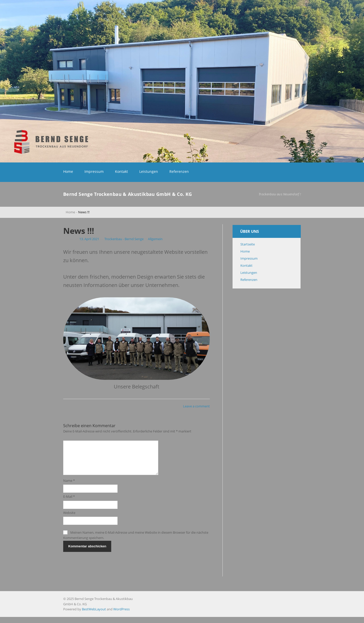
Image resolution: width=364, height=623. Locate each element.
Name (69, 487)
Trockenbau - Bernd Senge (124, 239)
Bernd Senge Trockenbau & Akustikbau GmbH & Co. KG (128, 194)
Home (68, 171)
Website (69, 519)
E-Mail (69, 503)
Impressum (94, 171)
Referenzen (179, 171)
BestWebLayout (94, 615)
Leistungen (149, 171)
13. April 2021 (90, 239)
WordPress (121, 615)
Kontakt (121, 171)
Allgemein (155, 239)
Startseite (248, 244)
